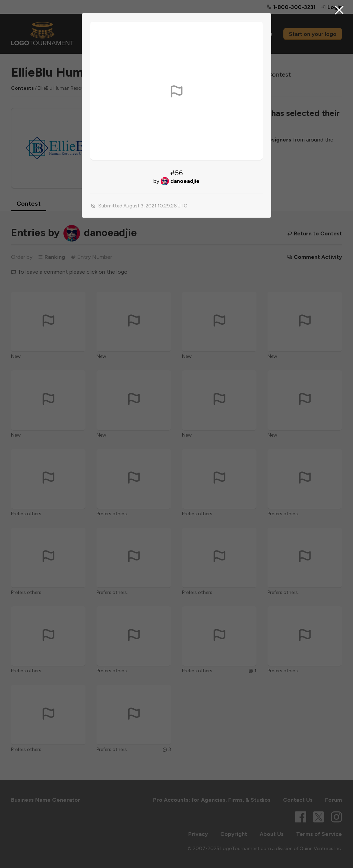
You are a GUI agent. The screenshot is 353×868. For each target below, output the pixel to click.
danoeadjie (185, 181)
